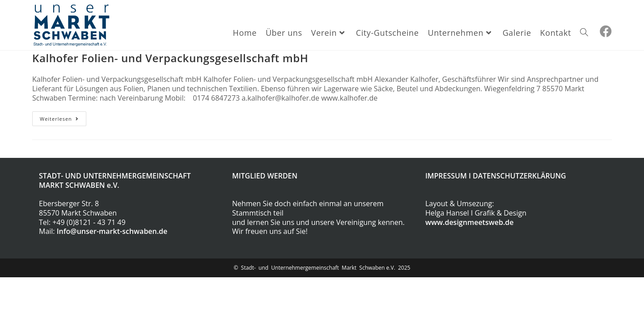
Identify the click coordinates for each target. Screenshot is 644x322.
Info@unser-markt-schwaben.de (112, 231)
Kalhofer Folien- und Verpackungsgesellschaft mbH (170, 58)
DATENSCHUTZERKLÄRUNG (519, 176)
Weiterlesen (63, 120)
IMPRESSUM (446, 176)
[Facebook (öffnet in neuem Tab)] (606, 31)
